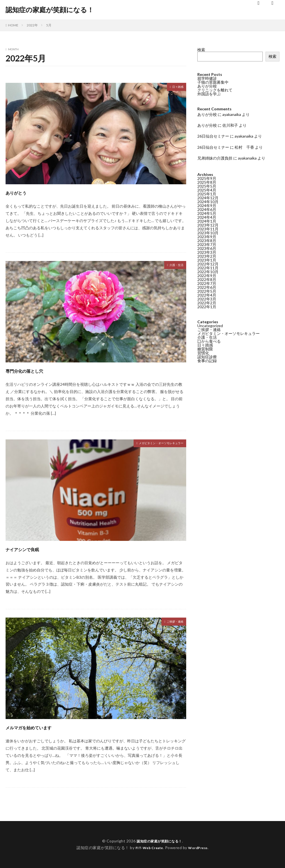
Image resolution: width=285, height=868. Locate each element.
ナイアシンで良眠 (33, 549)
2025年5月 (207, 186)
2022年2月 (207, 303)
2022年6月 (207, 287)
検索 (201, 50)
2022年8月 (207, 279)
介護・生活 (174, 266)
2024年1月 (207, 221)
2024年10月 (208, 202)
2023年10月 (208, 233)
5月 (49, 25)
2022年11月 (208, 268)
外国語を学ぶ (209, 94)
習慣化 (203, 353)
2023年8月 (207, 241)
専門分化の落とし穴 (36, 370)
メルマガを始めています (44, 727)
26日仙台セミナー (213, 136)
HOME (13, 25)
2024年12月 (208, 198)
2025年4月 (207, 190)
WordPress (200, 848)
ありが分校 (207, 86)
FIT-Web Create (148, 848)
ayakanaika (232, 114)
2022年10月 (208, 272)
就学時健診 (207, 78)
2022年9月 (207, 276)
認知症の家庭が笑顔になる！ (50, 10)
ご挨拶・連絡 (172, 622)
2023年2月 (207, 256)
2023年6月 (207, 248)
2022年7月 (207, 283)
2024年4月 (207, 217)
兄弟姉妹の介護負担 (215, 158)
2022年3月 (207, 299)
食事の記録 (207, 361)
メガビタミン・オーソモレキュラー (152, 444)
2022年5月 (207, 291)
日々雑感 (176, 87)
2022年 (32, 25)
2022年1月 (207, 307)
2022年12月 (208, 264)
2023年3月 (207, 252)
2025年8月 (207, 182)
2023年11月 (208, 229)
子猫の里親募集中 (213, 82)
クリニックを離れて (215, 90)
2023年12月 (208, 225)
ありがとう (23, 192)
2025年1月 (207, 194)
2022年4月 (207, 295)
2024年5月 (207, 213)
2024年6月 (207, 209)
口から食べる (209, 341)
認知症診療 (207, 357)
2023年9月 (207, 237)
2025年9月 (207, 178)
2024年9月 (207, 206)
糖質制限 (205, 349)
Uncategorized (210, 326)
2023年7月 (207, 244)
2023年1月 (207, 260)
